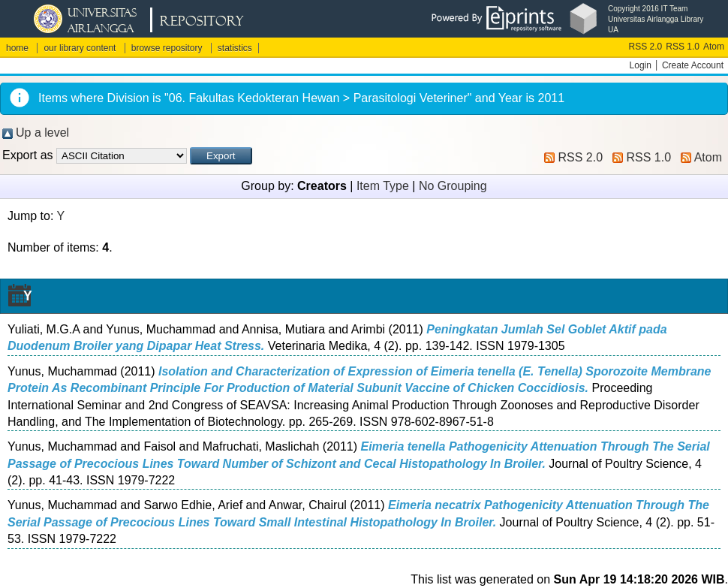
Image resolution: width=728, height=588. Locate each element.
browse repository (167, 48)
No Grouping (453, 186)
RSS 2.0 (646, 47)
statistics (235, 48)
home (17, 48)
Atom (714, 47)
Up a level (42, 133)
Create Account (693, 65)
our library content (80, 48)
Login (641, 65)
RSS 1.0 (683, 47)
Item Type (383, 186)
